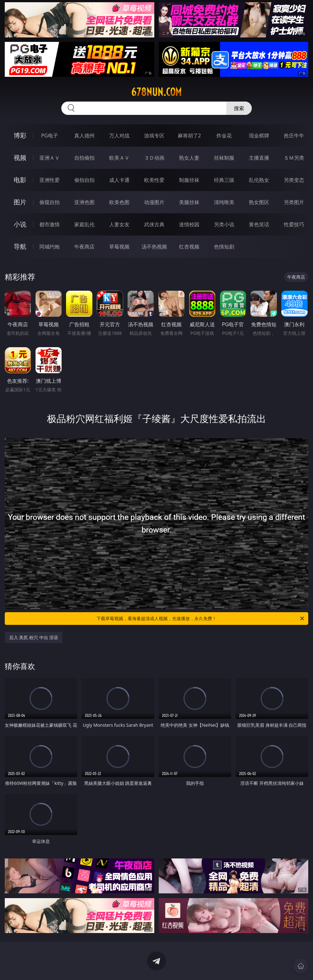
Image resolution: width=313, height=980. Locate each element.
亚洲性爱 (50, 180)
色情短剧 (224, 247)
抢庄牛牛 (294, 136)
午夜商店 (84, 247)
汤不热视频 (154, 247)
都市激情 (50, 224)
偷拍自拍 (84, 180)
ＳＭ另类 (294, 158)
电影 (20, 180)
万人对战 (119, 136)
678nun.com (156, 92)
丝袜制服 (224, 158)
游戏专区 (154, 136)
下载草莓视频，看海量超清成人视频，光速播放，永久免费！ (201, 619)
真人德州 (84, 136)
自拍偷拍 (84, 158)
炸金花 (224, 136)
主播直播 (259, 158)
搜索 (239, 108)
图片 (20, 202)
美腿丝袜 (189, 202)
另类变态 (294, 180)
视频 (20, 158)
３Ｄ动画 (154, 158)
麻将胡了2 (189, 136)
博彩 (20, 135)
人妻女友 (119, 224)
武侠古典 (154, 224)
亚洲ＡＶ (50, 158)
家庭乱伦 (84, 224)
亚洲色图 (84, 202)
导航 (20, 246)
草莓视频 (119, 247)
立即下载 (201, 966)
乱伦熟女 (259, 180)
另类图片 (294, 202)
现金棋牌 (259, 136)
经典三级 (224, 180)
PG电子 (50, 136)
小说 (20, 224)
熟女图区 (259, 202)
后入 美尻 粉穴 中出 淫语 (34, 637)
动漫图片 (154, 202)
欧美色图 (119, 202)
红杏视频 (189, 247)
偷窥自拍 (50, 202)
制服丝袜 (189, 180)
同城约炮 (50, 247)
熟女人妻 (189, 158)
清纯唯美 (224, 202)
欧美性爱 (154, 180)
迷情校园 (189, 224)
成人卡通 (119, 180)
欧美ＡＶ (119, 158)
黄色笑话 (259, 224)
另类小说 (224, 224)
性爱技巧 (294, 224)
